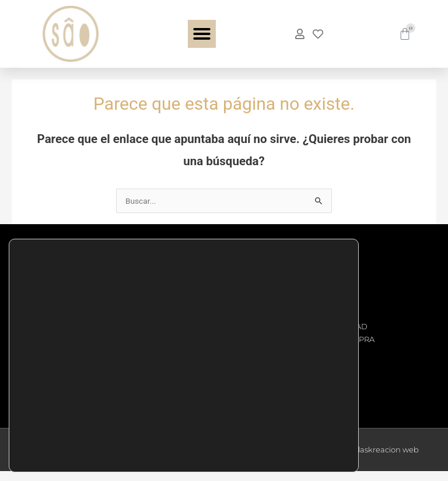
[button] (202, 34)
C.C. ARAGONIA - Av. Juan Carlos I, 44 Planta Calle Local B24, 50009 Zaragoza (80, 354)
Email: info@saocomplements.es (78, 313)
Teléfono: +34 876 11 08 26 (76, 288)
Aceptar (307, 399)
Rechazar (307, 423)
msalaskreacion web (380, 459)
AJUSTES (224, 433)
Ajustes (307, 448)
